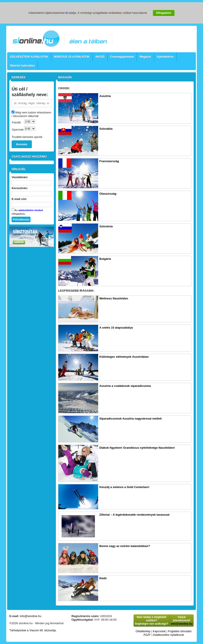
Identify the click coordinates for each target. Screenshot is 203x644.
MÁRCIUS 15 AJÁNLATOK (72, 57)
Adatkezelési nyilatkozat (168, 635)
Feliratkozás (21, 219)
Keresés (22, 144)
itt (67, 13)
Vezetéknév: (20, 177)
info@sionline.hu (30, 616)
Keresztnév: (20, 188)
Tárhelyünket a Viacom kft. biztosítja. (33, 630)
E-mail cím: (19, 199)
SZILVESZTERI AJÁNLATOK (29, 57)
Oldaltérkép (143, 631)
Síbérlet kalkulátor (22, 66)
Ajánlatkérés (165, 57)
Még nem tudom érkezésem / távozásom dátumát (31, 114)
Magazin (145, 57)
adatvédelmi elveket (31, 210)
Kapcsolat (159, 631)
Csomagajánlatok (122, 57)
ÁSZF (147, 635)
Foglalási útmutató (180, 631)
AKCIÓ (100, 57)
